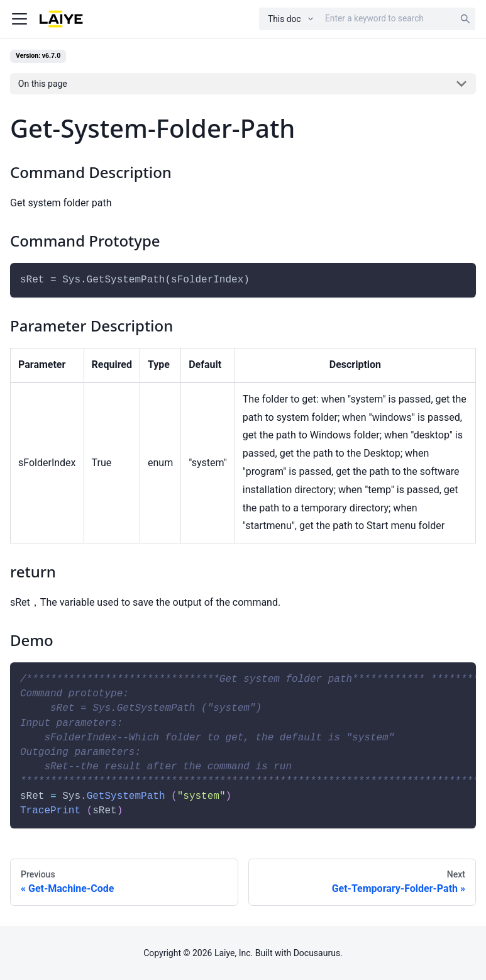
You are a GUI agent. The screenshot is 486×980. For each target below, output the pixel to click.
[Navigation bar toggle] (19, 19)
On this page (43, 84)
